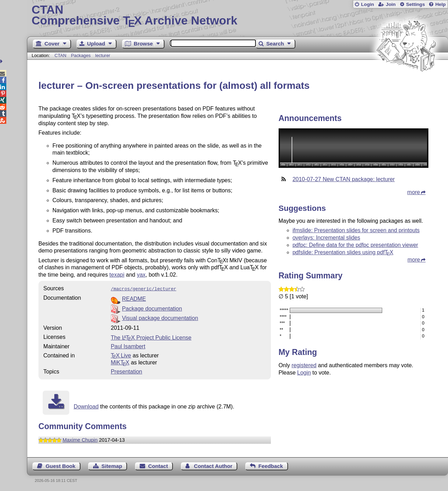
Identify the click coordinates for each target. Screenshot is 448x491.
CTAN (61, 55)
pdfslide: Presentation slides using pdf (343, 252)
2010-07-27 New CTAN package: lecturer (344, 179)
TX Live (121, 355)
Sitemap (112, 465)
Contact (158, 465)
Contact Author (213, 465)
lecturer (103, 55)
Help (441, 4)
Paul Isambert (128, 346)
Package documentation (152, 308)
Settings (415, 4)
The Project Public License (151, 337)
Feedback (271, 465)
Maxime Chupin (80, 439)
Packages (82, 55)
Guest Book (60, 465)
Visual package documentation (160, 317)
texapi (117, 275)
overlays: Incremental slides (326, 238)
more (414, 192)
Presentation (126, 371)
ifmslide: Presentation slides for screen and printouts (356, 230)
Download (86, 406)
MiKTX (120, 362)
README (134, 298)
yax (141, 275)
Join (391, 4)
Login (367, 4)
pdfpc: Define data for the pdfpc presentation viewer (355, 245)
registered (304, 365)
